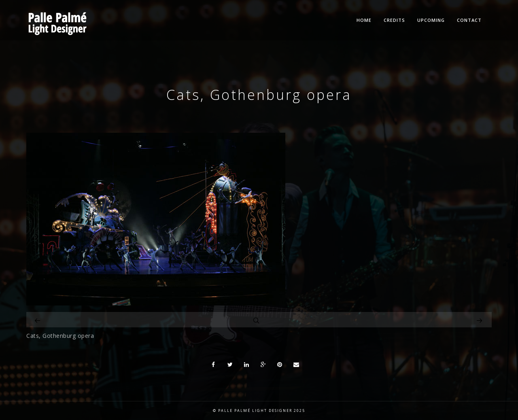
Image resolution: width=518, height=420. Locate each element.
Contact (469, 20)
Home (364, 20)
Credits (394, 20)
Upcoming (431, 20)
